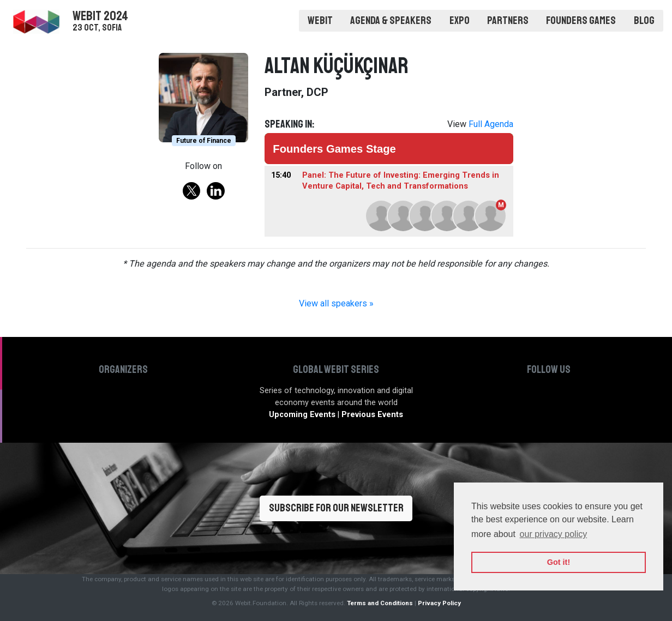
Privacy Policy (439, 603)
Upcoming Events (302, 415)
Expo (460, 20)
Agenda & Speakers (391, 20)
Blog (644, 20)
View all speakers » (336, 303)
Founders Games (581, 20)
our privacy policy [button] (554, 534)
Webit (320, 20)
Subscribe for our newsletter (336, 508)
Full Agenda (491, 124)
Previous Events (372, 415)
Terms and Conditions (380, 603)
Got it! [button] (559, 562)
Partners (508, 20)
